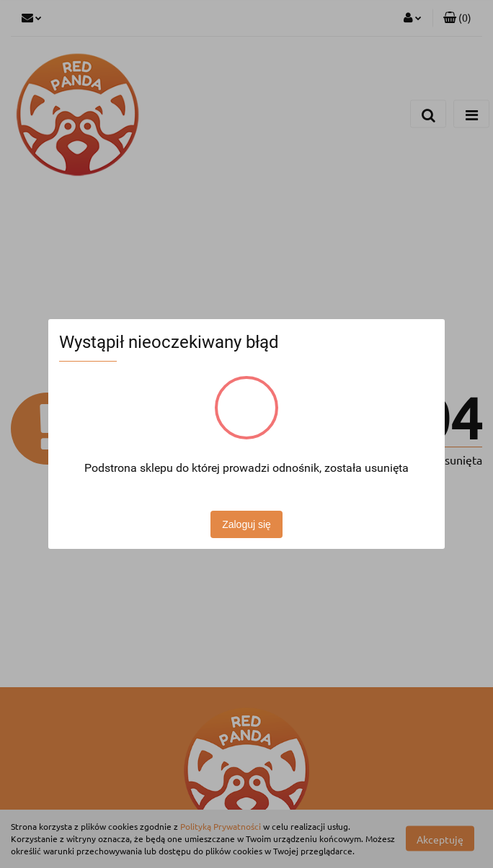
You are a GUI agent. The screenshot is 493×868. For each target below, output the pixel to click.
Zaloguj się (246, 524)
